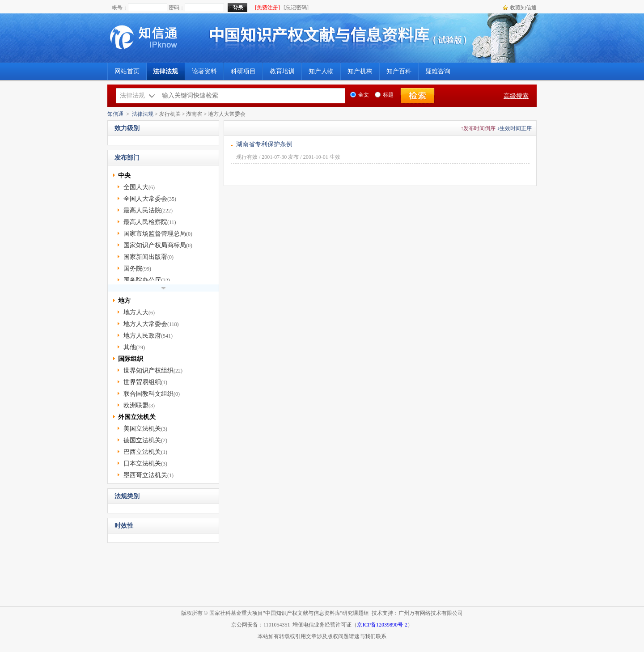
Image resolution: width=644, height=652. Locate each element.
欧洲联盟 (136, 405)
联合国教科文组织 (148, 394)
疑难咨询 (438, 71)
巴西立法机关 (142, 452)
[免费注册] (267, 8)
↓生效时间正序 (514, 128)
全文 (360, 95)
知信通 (115, 114)
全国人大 (136, 187)
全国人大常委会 (145, 199)
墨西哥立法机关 (145, 475)
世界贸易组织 (142, 382)
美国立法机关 (142, 429)
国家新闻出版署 (145, 257)
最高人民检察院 (145, 222)
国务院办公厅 (142, 280)
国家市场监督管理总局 (155, 234)
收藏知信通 (523, 8)
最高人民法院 (142, 210)
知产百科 (399, 71)
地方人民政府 (142, 336)
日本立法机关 (142, 464)
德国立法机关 (142, 440)
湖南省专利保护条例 (264, 144)
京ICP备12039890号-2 (382, 625)
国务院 (133, 269)
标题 (384, 95)
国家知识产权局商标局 (155, 245)
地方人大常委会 (145, 324)
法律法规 (143, 114)
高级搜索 (516, 96)
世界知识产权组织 (148, 370)
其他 (130, 347)
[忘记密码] (296, 8)
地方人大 (136, 312)
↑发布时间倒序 (478, 128)
